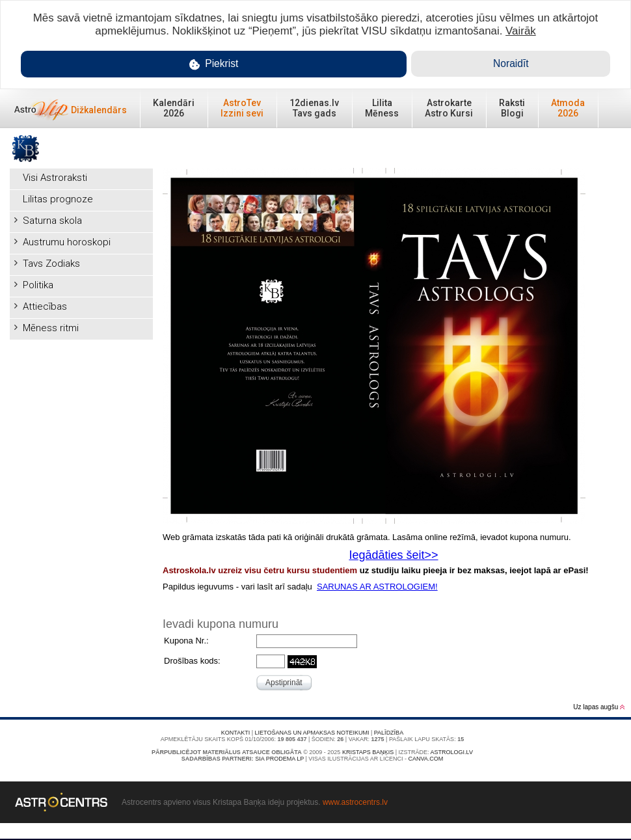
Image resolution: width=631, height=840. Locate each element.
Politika (38, 285)
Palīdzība (389, 733)
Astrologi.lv (452, 752)
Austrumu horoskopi (67, 242)
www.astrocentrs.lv (355, 802)
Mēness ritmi (51, 328)
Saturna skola (52, 221)
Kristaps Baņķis (368, 752)
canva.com (425, 759)
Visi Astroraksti (55, 178)
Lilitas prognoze (58, 199)
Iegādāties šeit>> (393, 555)
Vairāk (521, 31)
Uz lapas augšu (599, 707)
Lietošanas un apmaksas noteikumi (312, 733)
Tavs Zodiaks (51, 264)
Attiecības (45, 306)
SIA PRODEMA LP (279, 759)
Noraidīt (511, 63)
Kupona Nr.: (186, 641)
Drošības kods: (192, 661)
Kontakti (235, 733)
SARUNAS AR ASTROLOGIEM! (377, 587)
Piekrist (214, 64)
